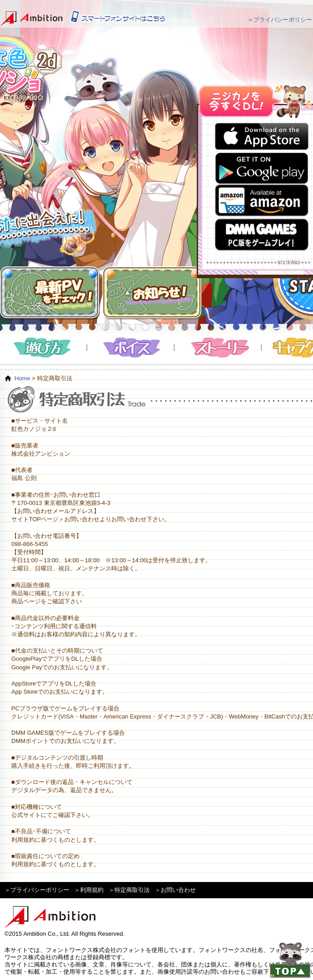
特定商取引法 (132, 890)
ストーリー (218, 348)
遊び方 (44, 348)
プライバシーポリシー (283, 20)
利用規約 (92, 890)
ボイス (131, 348)
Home (22, 378)
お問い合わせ (178, 890)
